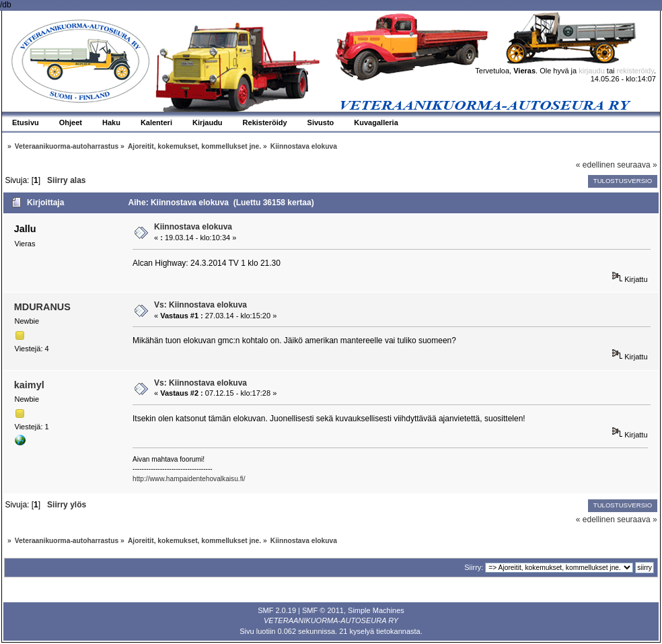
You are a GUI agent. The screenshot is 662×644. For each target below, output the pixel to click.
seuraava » (637, 165)
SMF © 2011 (323, 610)
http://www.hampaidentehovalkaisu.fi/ (189, 479)
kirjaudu (592, 71)
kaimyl (29, 385)
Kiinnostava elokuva (193, 227)
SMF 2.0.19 (277, 610)
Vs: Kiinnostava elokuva (200, 305)
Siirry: (474, 567)
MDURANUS (42, 307)
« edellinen (595, 165)
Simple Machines (376, 610)
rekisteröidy (635, 71)
